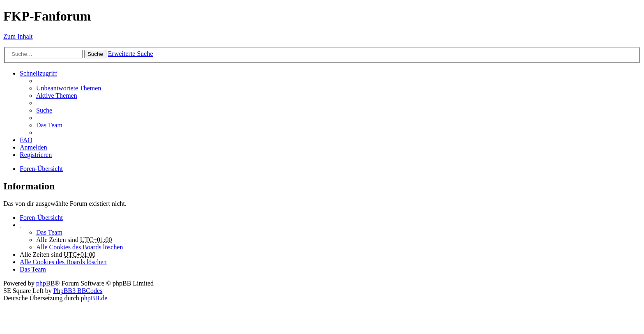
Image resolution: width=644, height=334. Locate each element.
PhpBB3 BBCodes (78, 291)
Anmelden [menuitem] (33, 147)
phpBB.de (94, 298)
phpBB (45, 283)
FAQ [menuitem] (26, 140)
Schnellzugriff (38, 73)
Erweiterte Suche (131, 54)
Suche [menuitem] (44, 110)
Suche (95, 54)
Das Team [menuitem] (49, 125)
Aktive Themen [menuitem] (57, 96)
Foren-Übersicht (41, 218)
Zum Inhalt (18, 36)
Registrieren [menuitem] (36, 155)
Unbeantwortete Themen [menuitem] (69, 88)
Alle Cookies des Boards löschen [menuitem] (80, 247)
